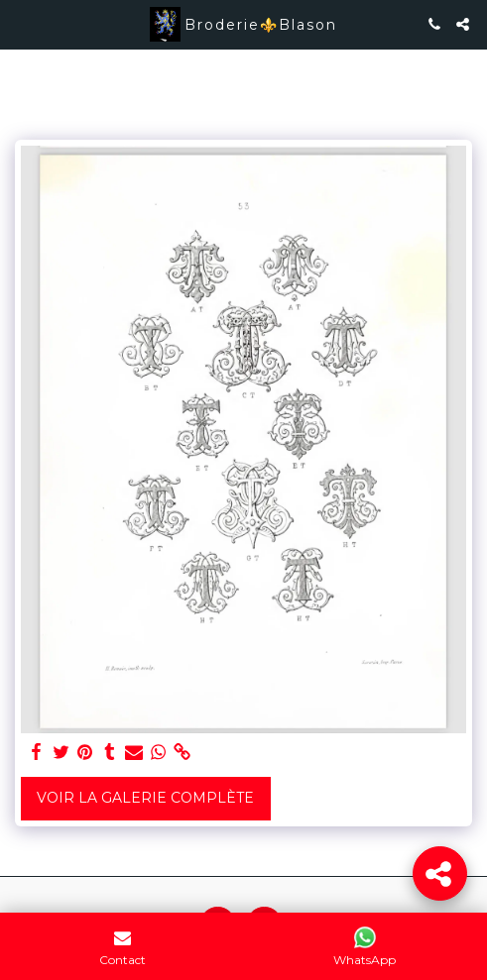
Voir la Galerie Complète (145, 798)
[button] (22, 24)
